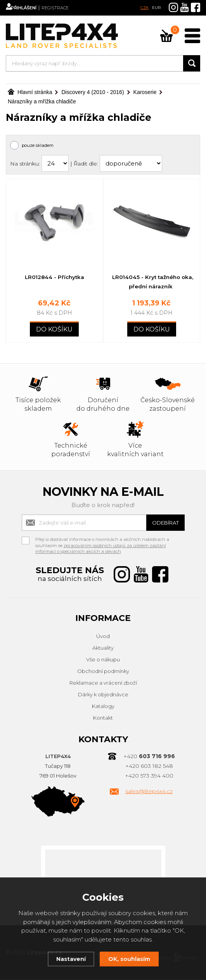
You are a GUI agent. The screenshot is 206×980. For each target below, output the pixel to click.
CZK (145, 8)
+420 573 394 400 (149, 776)
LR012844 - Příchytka (54, 277)
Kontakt (103, 718)
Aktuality (103, 649)
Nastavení (70, 959)
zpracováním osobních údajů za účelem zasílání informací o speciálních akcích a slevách (101, 549)
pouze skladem (38, 145)
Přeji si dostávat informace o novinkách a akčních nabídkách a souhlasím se (102, 541)
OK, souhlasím (130, 959)
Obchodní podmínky (103, 672)
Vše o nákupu (103, 660)
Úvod (103, 637)
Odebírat (161, 523)
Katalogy (103, 707)
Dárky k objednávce (103, 695)
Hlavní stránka (30, 92)
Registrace (68, 8)
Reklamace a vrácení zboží (103, 684)
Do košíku (54, 330)
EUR (156, 8)
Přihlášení (31, 8)
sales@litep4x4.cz (149, 792)
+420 (149, 757)
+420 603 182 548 (149, 767)
